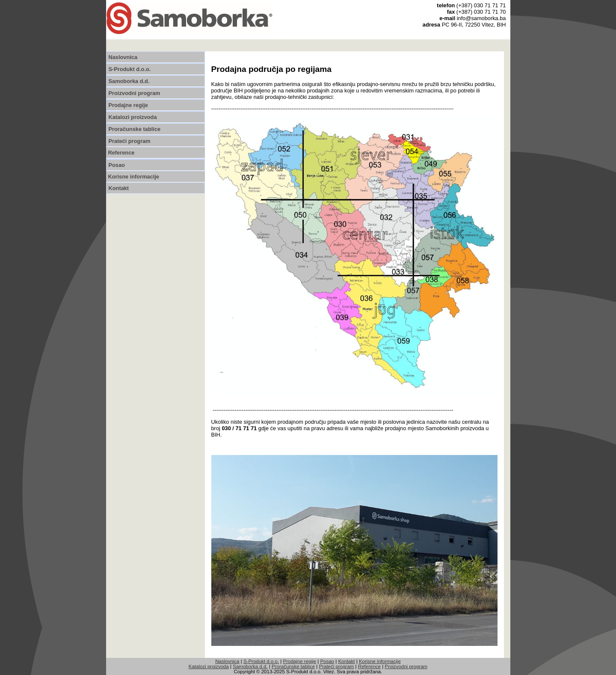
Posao (117, 165)
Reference (121, 153)
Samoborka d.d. (129, 81)
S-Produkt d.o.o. (130, 69)
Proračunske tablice (135, 129)
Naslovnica (123, 57)
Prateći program (130, 141)
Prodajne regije (128, 105)
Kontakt (119, 188)
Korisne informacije (134, 177)
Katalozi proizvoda (133, 117)
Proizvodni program (135, 93)
